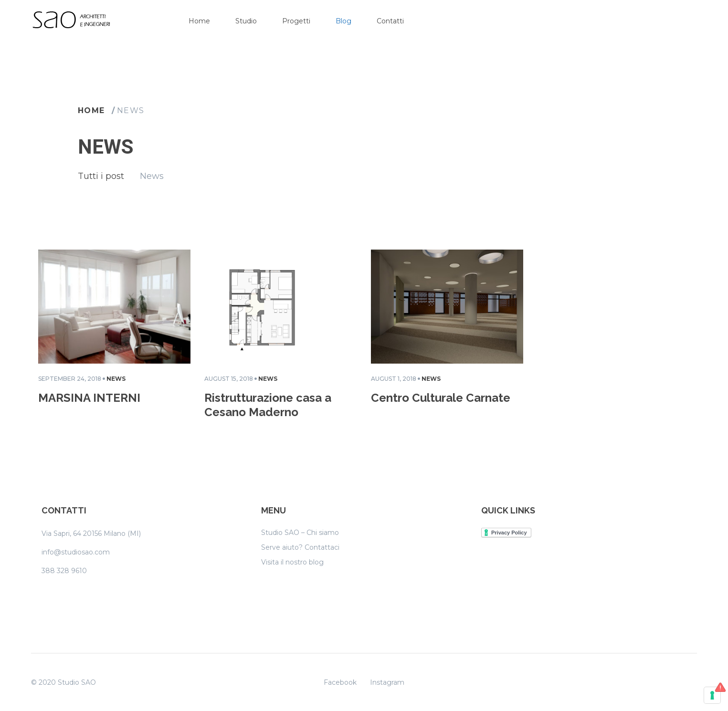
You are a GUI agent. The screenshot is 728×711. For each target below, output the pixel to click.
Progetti (296, 21)
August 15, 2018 (229, 379)
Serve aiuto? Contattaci (300, 547)
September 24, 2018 (70, 379)
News (131, 110)
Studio (246, 21)
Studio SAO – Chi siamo (300, 533)
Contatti (390, 21)
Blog (343, 21)
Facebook (340, 682)
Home (199, 21)
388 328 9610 (64, 571)
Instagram (387, 682)
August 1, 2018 (394, 379)
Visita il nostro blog (292, 562)
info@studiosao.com (76, 552)
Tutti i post (101, 176)
